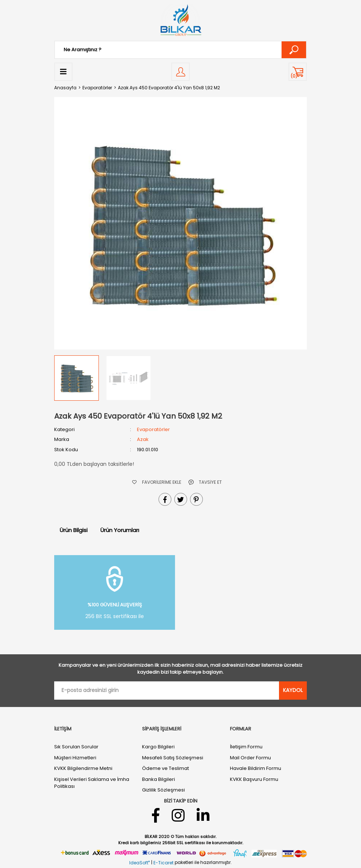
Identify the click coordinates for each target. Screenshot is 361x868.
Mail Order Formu (250, 758)
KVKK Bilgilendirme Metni (83, 768)
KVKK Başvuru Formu (254, 779)
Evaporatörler (153, 429)
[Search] (180, 50)
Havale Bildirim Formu (256, 768)
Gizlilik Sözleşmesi (163, 790)
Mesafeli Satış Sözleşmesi (173, 758)
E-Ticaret (163, 863)
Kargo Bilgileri (158, 747)
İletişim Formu (246, 747)
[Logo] (180, 20)
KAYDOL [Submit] (293, 690)
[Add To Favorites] (157, 482)
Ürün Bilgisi (74, 530)
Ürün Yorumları (120, 530)
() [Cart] (294, 76)
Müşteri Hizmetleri (75, 758)
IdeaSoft (139, 863)
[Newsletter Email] (167, 691)
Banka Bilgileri (159, 779)
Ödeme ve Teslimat (165, 768)
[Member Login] (180, 72)
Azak (143, 439)
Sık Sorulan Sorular (76, 747)
